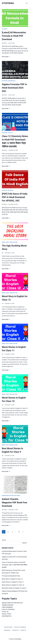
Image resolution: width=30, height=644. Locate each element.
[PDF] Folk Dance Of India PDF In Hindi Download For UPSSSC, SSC (15, 197)
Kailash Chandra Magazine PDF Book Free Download (15, 503)
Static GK (4, 190)
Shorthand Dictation (8, 496)
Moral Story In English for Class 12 (12, 579)
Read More (6, 57)
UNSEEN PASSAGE (8, 605)
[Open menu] (27, 3)
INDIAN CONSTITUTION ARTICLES (12, 603)
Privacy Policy (8, 627)
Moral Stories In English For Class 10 (13, 585)
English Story (14, 242)
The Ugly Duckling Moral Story (11, 576)
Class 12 (10, 133)
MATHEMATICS (7, 616)
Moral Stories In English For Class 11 (13, 582)
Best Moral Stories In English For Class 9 (14, 588)
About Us (23, 630)
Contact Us (15, 630)
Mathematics (12, 81)
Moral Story (5, 242)
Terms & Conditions (20, 627)
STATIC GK (5, 612)
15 (19, 532)
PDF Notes (5, 29)
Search (4, 540)
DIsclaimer (7, 630)
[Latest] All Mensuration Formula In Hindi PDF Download (14, 36)
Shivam (5, 43)
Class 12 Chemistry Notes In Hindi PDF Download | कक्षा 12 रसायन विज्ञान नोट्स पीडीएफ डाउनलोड (15, 565)
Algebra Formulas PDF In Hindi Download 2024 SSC (14, 88)
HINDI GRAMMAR (7, 607)
